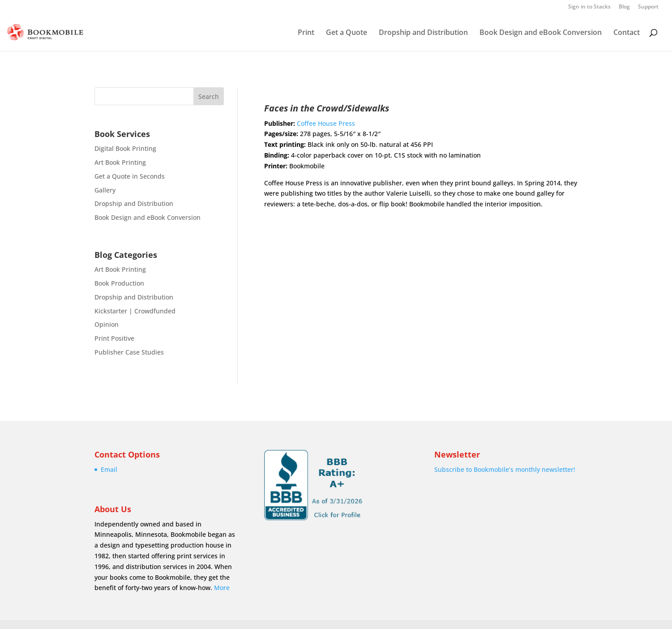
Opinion (107, 324)
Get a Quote (347, 33)
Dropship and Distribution (423, 33)
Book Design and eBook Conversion (541, 33)
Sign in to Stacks (589, 7)
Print (306, 33)
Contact (627, 33)
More (222, 588)
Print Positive (114, 338)
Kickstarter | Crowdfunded (135, 311)
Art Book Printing (120, 162)
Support (648, 7)
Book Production (119, 283)
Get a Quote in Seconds (130, 176)
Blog (624, 7)
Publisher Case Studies (129, 352)
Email (109, 469)
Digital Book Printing (125, 148)
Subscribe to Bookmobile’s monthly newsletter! (505, 469)
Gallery (105, 190)
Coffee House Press (326, 123)
